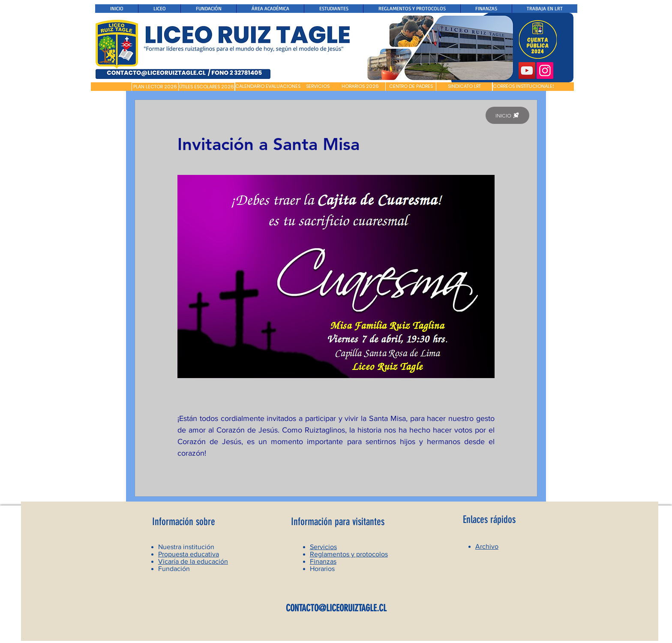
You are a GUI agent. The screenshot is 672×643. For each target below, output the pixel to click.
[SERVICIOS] (318, 87)
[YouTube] (527, 71)
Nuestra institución (186, 547)
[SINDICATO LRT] (464, 87)
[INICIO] (507, 115)
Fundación (174, 569)
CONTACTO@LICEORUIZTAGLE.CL (336, 608)
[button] (111, 87)
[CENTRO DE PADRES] (411, 87)
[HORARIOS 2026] (360, 87)
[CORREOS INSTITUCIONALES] (524, 87)
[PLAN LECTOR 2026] (155, 87)
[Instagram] (545, 71)
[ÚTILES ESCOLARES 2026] (207, 87)
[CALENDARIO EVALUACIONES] (268, 87)
